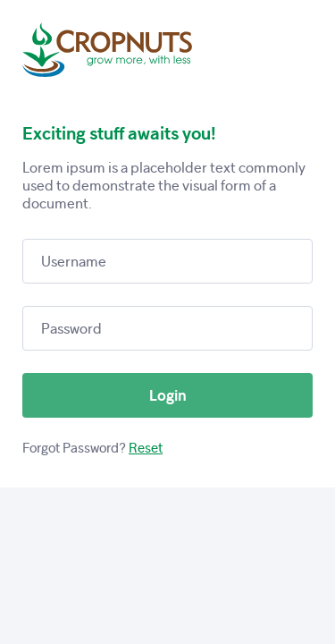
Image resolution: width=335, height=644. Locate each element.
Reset (146, 448)
